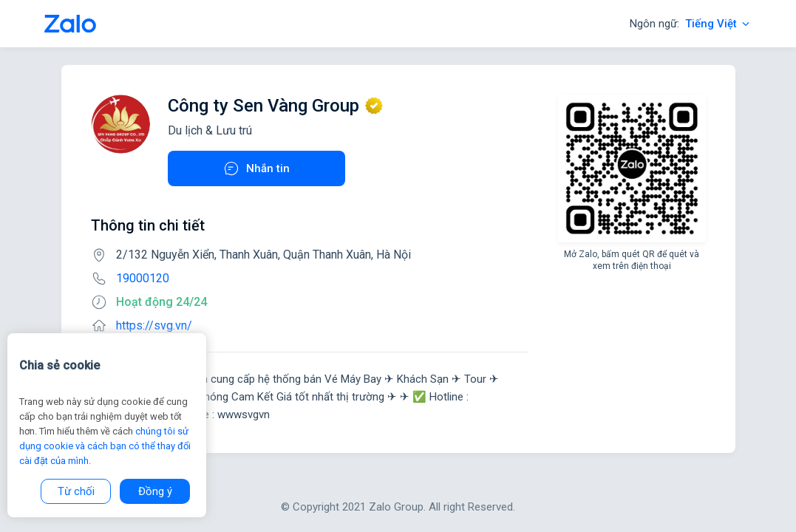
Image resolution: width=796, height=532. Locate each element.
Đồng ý (155, 491)
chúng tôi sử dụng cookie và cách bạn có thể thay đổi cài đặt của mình (105, 446)
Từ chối (76, 491)
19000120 (143, 278)
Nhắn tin (256, 168)
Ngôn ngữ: (691, 24)
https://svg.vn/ (154, 325)
